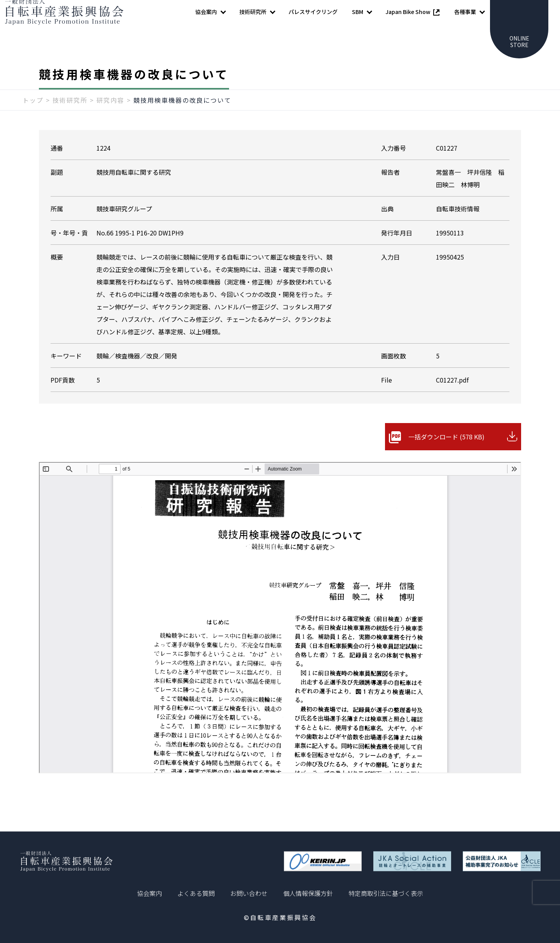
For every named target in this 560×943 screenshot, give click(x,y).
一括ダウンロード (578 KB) (446, 452)
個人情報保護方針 (308, 893)
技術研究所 (70, 116)
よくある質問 (196, 893)
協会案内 (149, 893)
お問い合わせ (249, 893)
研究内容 (110, 116)
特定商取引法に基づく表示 (386, 893)
